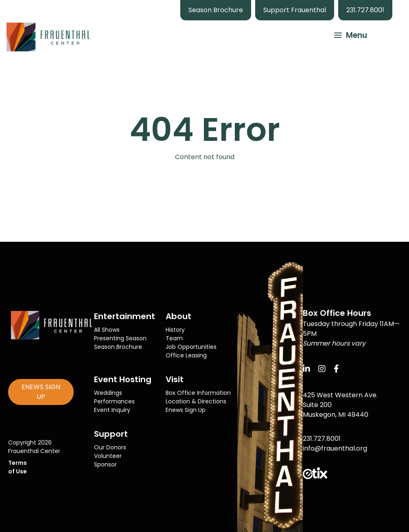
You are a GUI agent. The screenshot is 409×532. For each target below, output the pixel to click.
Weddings (108, 393)
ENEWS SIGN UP (41, 392)
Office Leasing (186, 355)
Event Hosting (123, 379)
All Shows (107, 330)
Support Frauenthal (295, 10)
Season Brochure (216, 10)
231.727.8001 (365, 10)
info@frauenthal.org (335, 448)
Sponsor (105, 464)
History (175, 330)
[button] (347, 34)
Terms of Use (17, 467)
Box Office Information (198, 393)
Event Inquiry (112, 410)
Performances (114, 401)
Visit (175, 379)
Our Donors (110, 447)
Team (174, 338)
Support (111, 434)
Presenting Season (120, 338)
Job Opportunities (191, 347)
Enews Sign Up (186, 410)
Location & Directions (196, 401)
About (178, 316)
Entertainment (125, 316)
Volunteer (108, 456)
